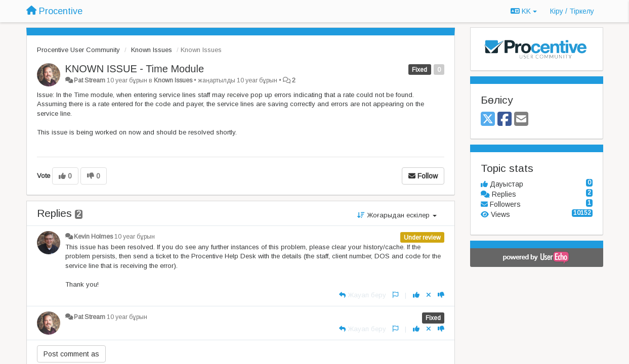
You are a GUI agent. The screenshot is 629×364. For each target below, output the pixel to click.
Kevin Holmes (93, 237)
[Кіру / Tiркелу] (572, 11)
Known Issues (152, 50)
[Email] (521, 120)
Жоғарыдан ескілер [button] (397, 215)
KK (524, 11)
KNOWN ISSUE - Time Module (135, 69)
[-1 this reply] (441, 295)
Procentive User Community (78, 50)
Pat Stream (90, 80)
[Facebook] (505, 120)
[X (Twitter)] (488, 120)
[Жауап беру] (363, 295)
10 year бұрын (135, 237)
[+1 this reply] (416, 295)
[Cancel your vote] (429, 295)
